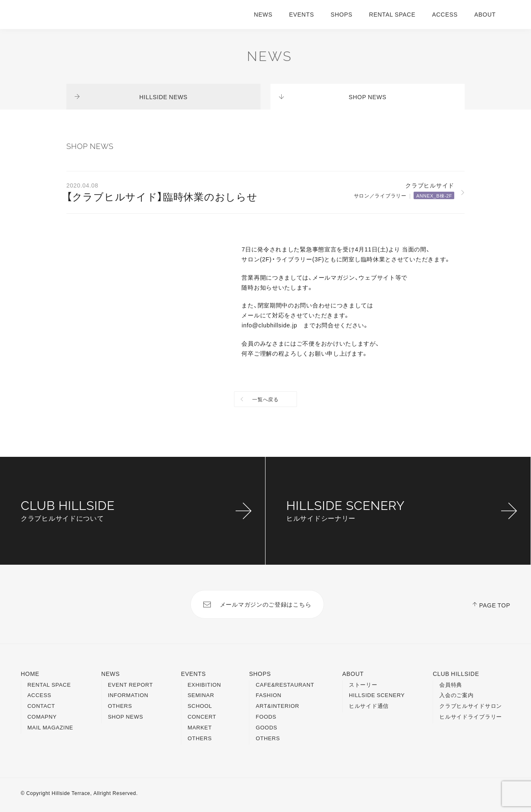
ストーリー (363, 684)
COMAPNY (42, 716)
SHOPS (342, 14)
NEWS (263, 14)
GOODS (266, 727)
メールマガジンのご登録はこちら (266, 604)
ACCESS (445, 14)
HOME (30, 673)
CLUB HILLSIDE (456, 673)
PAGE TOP (495, 605)
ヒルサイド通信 (369, 706)
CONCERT (202, 716)
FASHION (268, 695)
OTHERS (120, 706)
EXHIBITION (204, 684)
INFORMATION (128, 695)
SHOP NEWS (368, 97)
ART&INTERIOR (277, 706)
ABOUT (485, 14)
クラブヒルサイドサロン (471, 706)
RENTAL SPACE (392, 14)
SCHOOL (200, 706)
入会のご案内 (456, 695)
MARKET (200, 727)
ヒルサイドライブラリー (471, 716)
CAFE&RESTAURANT (285, 684)
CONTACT (41, 706)
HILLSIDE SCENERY (377, 695)
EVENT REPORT (130, 684)
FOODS (266, 716)
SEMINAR (201, 695)
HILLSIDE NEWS (163, 97)
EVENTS (302, 14)
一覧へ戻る (265, 399)
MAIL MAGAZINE (50, 727)
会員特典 (451, 684)
